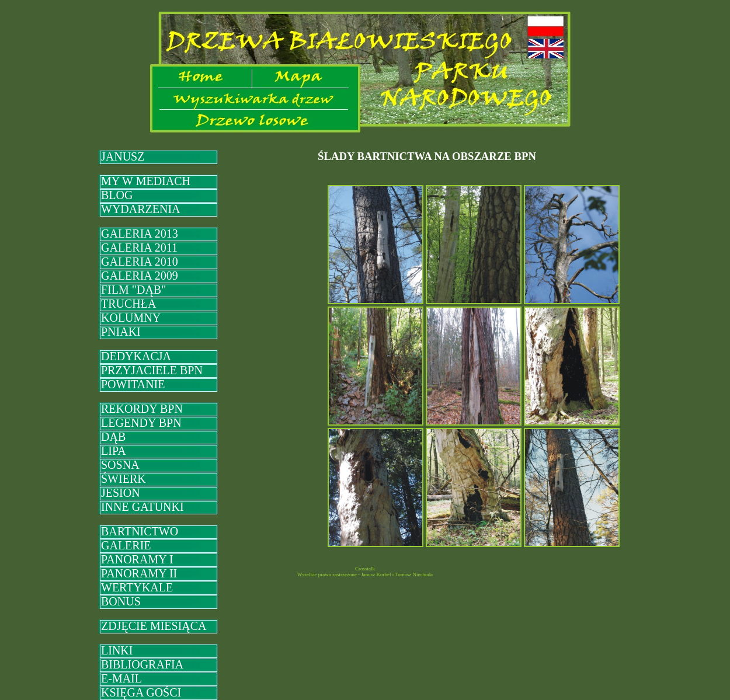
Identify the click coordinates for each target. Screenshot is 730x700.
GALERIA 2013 (140, 234)
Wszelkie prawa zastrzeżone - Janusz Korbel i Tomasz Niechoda (365, 574)
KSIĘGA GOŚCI (141, 692)
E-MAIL (121, 678)
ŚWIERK (124, 479)
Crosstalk (365, 569)
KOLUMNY (131, 318)
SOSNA (120, 465)
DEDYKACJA (136, 356)
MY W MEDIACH (146, 181)
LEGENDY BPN (141, 423)
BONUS (121, 601)
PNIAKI (121, 332)
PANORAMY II (139, 573)
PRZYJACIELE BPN (152, 370)
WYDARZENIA (141, 209)
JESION (121, 493)
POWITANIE (133, 384)
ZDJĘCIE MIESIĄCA (154, 626)
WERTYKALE (137, 587)
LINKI (117, 650)
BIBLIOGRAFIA (142, 664)
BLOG (117, 195)
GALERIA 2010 (140, 262)
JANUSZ (123, 156)
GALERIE (126, 545)
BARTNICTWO (140, 531)
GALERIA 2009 (140, 276)
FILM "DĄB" (133, 290)
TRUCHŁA (128, 304)
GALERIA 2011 (139, 248)
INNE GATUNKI (142, 507)
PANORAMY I (137, 559)
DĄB (113, 437)
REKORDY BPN (142, 409)
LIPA (114, 451)
